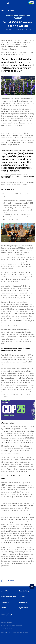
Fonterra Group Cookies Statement (12, 626)
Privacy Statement (7, 623)
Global (18, 18)
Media (4, 608)
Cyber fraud (23, 608)
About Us (5, 591)
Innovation (11, 16)
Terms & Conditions (7, 628)
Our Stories (23, 602)
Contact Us (5, 602)
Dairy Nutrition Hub (9, 597)
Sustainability (24, 16)
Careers (22, 597)
